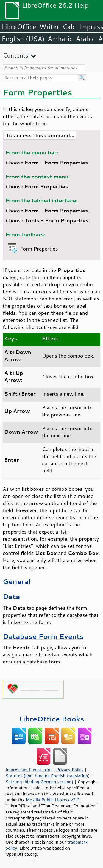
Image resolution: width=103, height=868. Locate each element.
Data (11, 596)
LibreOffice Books (52, 719)
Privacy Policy (70, 770)
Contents (16, 55)
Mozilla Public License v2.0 (53, 800)
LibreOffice (19, 27)
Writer (49, 27)
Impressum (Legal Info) (29, 770)
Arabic (85, 39)
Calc (69, 27)
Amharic (60, 39)
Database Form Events (43, 636)
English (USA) (23, 39)
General (17, 581)
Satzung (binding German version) (39, 782)
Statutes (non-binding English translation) (48, 776)
